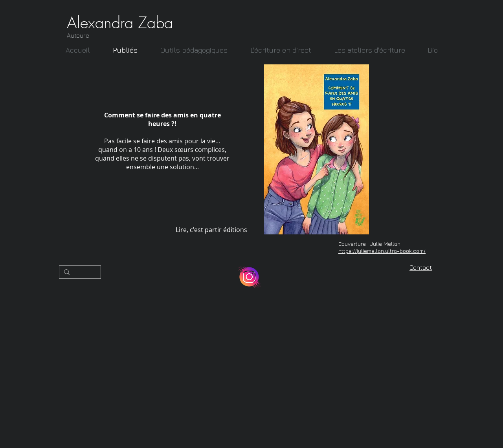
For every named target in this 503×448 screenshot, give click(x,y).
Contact (421, 267)
